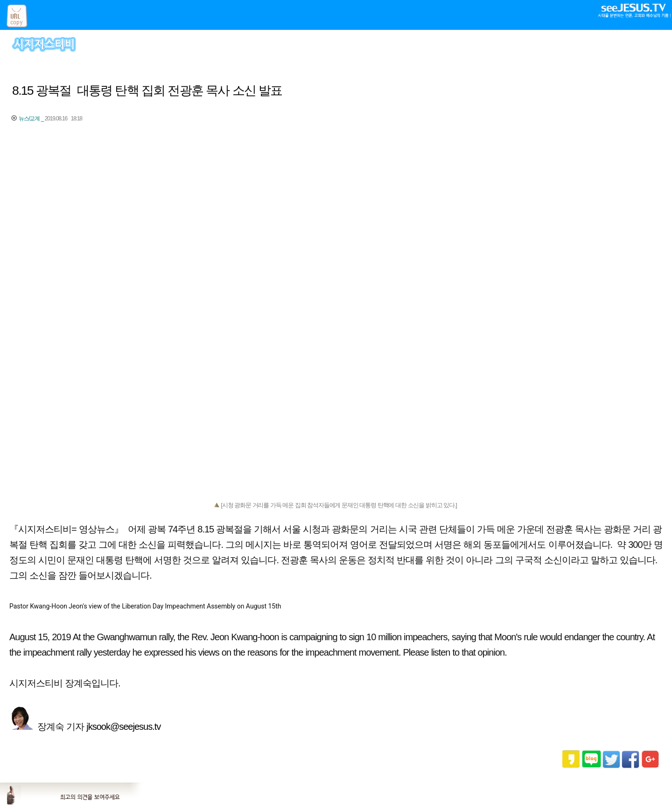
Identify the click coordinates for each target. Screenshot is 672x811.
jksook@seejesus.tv (125, 727)
